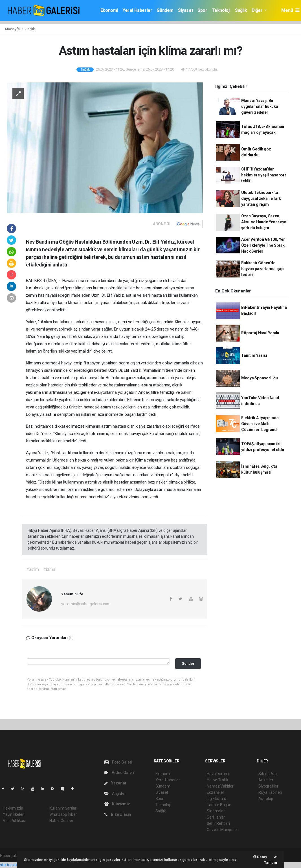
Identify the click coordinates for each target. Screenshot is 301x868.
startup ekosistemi (16, 865)
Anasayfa (12, 29)
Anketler (266, 780)
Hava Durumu (219, 774)
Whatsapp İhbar (63, 814)
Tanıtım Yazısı (254, 355)
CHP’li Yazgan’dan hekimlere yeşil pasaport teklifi (263, 175)
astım (131, 295)
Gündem (165, 10)
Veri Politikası (14, 821)
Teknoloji (221, 10)
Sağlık (241, 10)
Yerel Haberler (137, 10)
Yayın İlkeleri (14, 814)
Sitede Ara (268, 774)
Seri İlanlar (216, 817)
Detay (260, 857)
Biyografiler (268, 786)
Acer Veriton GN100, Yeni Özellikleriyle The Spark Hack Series (264, 245)
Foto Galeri (118, 762)
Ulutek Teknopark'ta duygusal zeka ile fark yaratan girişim (261, 198)
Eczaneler (215, 792)
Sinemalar (216, 811)
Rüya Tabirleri (270, 792)
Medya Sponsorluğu (260, 378)
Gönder (188, 663)
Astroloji (265, 799)
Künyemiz (117, 804)
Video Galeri (119, 773)
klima (173, 295)
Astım (47, 322)
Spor (202, 10)
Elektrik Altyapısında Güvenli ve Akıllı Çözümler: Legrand (260, 424)
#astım (33, 569)
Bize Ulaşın (118, 814)
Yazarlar (116, 783)
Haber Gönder (61, 821)
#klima (49, 569)
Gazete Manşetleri (223, 830)
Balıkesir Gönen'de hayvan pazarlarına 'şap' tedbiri (263, 269)
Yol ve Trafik (217, 780)
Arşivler (115, 793)
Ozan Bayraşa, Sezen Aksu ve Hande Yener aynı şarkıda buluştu (264, 222)
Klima (141, 460)
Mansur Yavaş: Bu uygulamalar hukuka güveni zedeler (260, 106)
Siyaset (185, 10)
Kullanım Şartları (63, 808)
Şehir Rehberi (218, 823)
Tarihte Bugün (219, 805)
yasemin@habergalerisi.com (86, 604)
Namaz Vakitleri (220, 786)
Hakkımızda (13, 808)
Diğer (258, 10)
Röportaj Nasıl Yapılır (260, 333)
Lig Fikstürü (217, 799)
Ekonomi (109, 10)
